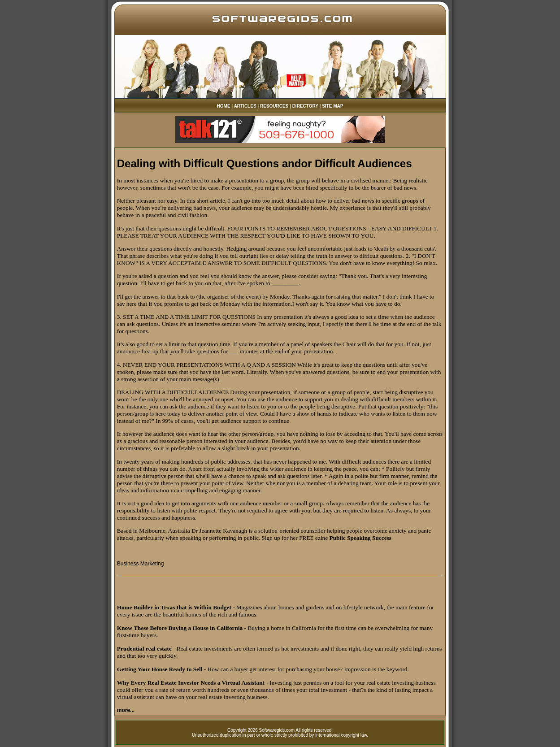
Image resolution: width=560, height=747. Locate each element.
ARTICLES (245, 106)
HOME (224, 106)
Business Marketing (141, 564)
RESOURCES (274, 106)
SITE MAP (332, 106)
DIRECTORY (305, 106)
